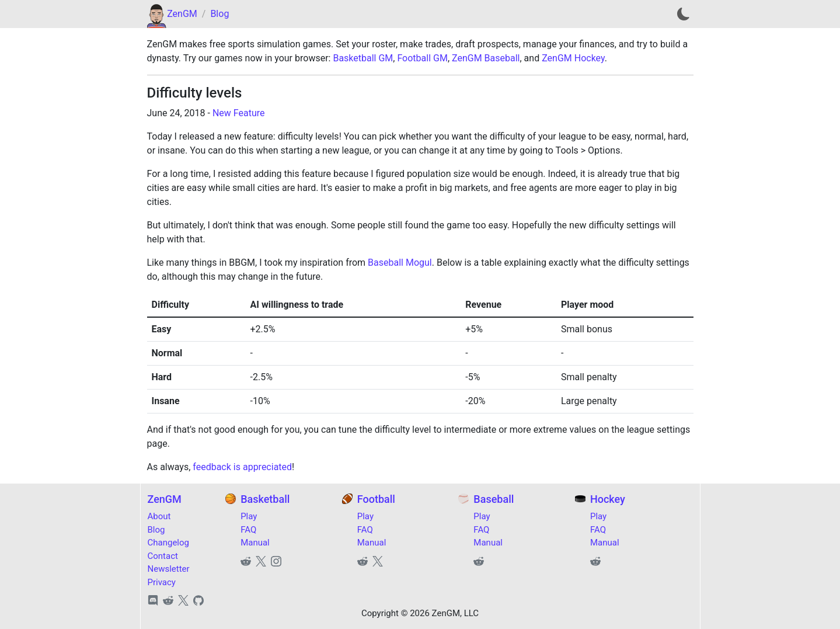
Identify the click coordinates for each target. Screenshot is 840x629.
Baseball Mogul (400, 263)
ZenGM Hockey (573, 58)
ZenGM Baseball (486, 58)
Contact (163, 556)
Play (249, 516)
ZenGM (182, 14)
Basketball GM (363, 58)
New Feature (239, 113)
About (159, 516)
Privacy (162, 582)
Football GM (422, 58)
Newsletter (169, 569)
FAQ (248, 530)
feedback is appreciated (242, 467)
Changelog (168, 543)
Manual (255, 543)
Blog (219, 14)
